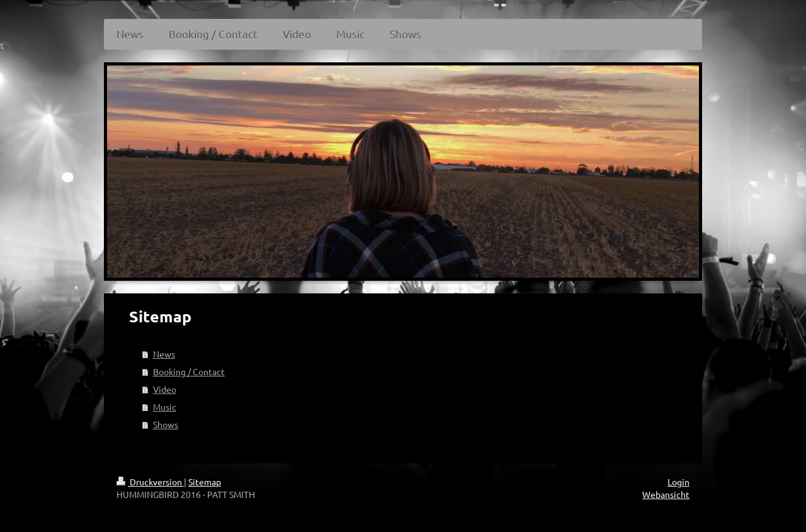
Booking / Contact (189, 371)
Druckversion (150, 482)
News (164, 354)
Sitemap (205, 482)
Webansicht (666, 494)
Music (165, 407)
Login (678, 482)
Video (165, 389)
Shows (166, 424)
